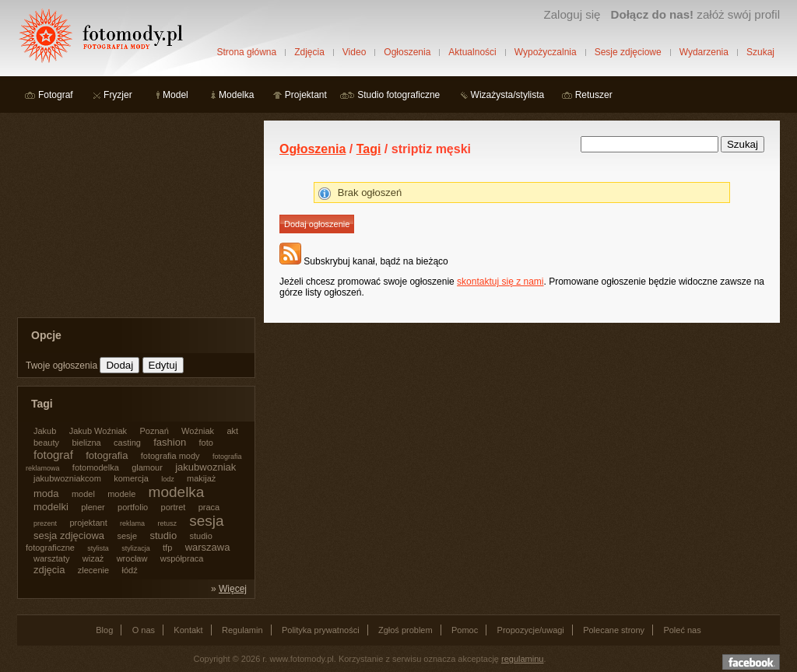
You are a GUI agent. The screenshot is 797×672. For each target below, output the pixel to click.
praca (209, 507)
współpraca (182, 558)
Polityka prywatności (321, 630)
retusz (167, 523)
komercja (131, 478)
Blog (104, 630)
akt (232, 431)
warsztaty (51, 558)
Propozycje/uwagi (531, 630)
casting (127, 443)
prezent (45, 523)
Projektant (306, 95)
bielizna (86, 443)
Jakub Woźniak (98, 431)
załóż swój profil (695, 14)
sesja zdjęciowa (69, 535)
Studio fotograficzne (398, 95)
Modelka (236, 95)
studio (163, 535)
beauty (46, 443)
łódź (130, 570)
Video (354, 52)
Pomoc (465, 630)
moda (46, 493)
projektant (88, 523)
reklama (132, 523)
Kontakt (188, 630)
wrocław (132, 558)
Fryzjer (118, 95)
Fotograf (56, 95)
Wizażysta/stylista (508, 95)
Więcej (233, 589)
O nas (144, 630)
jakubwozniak (205, 467)
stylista (98, 548)
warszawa (208, 547)
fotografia (107, 455)
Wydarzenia (704, 52)
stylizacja (136, 548)
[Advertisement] (134, 218)
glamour (147, 467)
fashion (170, 442)
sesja (206, 521)
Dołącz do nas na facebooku (751, 662)
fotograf (53, 455)
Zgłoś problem (406, 630)
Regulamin (242, 630)
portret (174, 507)
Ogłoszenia (407, 52)
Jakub (45, 431)
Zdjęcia (309, 52)
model (83, 494)
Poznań (154, 431)
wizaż (93, 558)
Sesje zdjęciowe (628, 52)
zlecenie (93, 570)
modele (121, 494)
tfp (167, 548)
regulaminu (522, 659)
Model (176, 95)
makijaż (201, 478)
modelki (51, 507)
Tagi (369, 149)
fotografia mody (170, 456)
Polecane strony (614, 630)
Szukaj (760, 52)
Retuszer (594, 95)
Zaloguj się (572, 14)
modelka (177, 492)
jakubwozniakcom (67, 478)
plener (93, 507)
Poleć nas (682, 630)
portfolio (133, 507)
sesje (127, 536)
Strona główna (246, 52)
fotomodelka (96, 467)
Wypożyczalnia (546, 52)
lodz (168, 479)
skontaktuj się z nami (500, 282)
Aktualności (472, 52)
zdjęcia (49, 570)
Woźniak (198, 431)
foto (206, 443)
